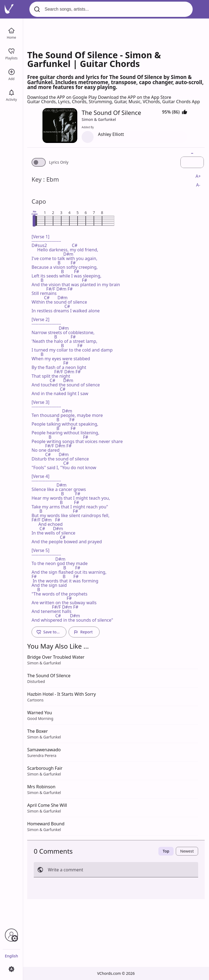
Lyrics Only (59, 162)
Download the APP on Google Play (63, 97)
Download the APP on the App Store (135, 97)
